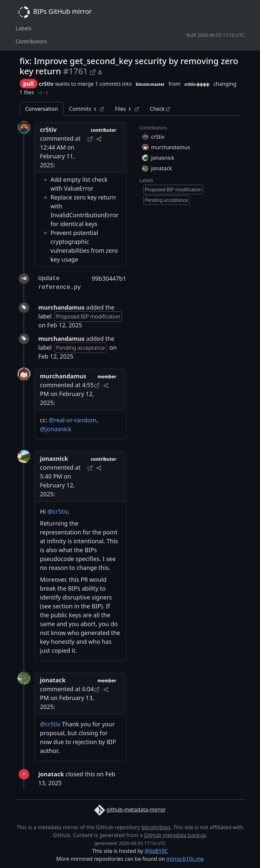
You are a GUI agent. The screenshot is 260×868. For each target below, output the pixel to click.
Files (127, 109)
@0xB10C (156, 851)
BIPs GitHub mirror (54, 12)
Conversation (42, 109)
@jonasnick (56, 429)
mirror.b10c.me (185, 859)
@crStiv (58, 511)
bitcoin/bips (156, 827)
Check (160, 109)
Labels (24, 28)
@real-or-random (72, 420)
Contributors (32, 41)
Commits (86, 109)
